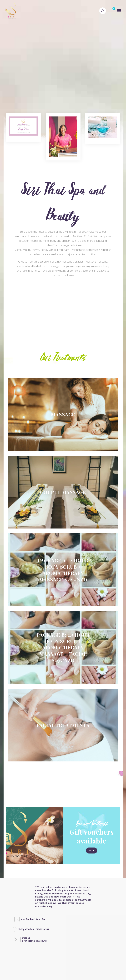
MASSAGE (63, 376)
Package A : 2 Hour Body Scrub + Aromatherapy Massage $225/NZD (63, 532)
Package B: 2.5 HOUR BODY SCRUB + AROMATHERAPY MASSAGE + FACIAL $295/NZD (63, 609)
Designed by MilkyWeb (49, 967)
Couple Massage (63, 454)
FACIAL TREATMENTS (63, 687)
